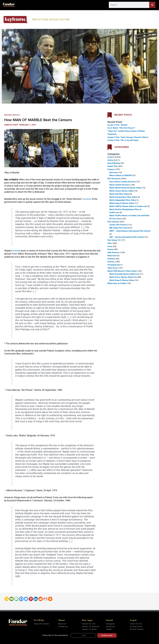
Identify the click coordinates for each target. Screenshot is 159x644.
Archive (8, 115)
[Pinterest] (31, 599)
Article (17, 115)
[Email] (11, 599)
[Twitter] (26, 599)
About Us (62, 624)
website (16, 251)
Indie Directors (114, 252)
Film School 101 (114, 240)
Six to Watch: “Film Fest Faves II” (121, 128)
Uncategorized (114, 265)
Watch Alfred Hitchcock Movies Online (125, 188)
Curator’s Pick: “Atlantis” (118, 125)
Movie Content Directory (119, 185)
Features (111, 169)
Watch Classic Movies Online (121, 191)
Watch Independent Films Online (123, 200)
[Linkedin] (36, 599)
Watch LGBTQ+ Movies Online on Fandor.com (128, 206)
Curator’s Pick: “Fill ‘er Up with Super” (123, 140)
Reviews (111, 262)
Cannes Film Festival (118, 225)
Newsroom (112, 256)
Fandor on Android (90, 627)
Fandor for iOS (89, 624)
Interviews (114, 172)
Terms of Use (136, 624)
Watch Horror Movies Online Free (123, 277)
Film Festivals (113, 222)
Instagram (110, 624)
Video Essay (113, 268)
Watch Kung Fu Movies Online (122, 203)
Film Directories (114, 179)
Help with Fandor (42, 624)
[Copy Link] (7, 599)
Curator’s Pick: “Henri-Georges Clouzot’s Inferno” (128, 137)
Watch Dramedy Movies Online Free (124, 274)
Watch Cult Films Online (119, 194)
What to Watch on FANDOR (120, 175)
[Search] (152, 5)
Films (110, 243)
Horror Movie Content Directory (123, 182)
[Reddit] (41, 599)
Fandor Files (113, 166)
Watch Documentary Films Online (123, 197)
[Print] (50, 599)
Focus (110, 246)
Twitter (109, 629)
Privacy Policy (136, 627)
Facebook (110, 627)
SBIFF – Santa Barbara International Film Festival (130, 231)
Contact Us (63, 627)
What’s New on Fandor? (117, 283)
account (87, 199)
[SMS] (16, 599)
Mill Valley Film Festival (119, 228)
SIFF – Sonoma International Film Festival (127, 237)
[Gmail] (45, 599)
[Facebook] (21, 599)
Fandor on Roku (89, 629)
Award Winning (114, 163)
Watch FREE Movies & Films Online (122, 271)
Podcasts (111, 259)
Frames (111, 249)
